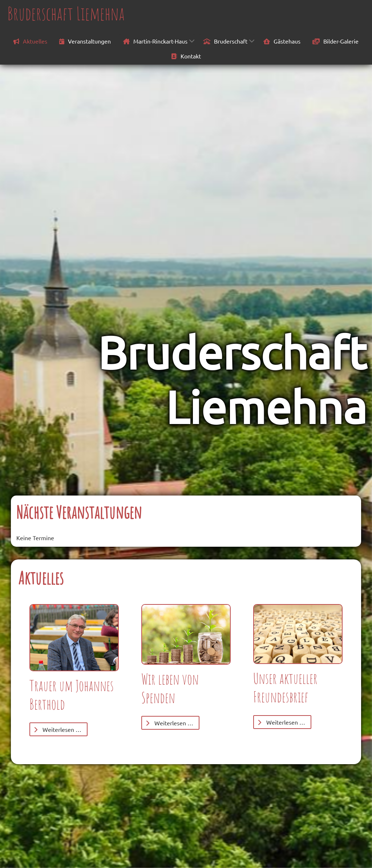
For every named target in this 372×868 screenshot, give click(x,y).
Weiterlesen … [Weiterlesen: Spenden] (169, 723)
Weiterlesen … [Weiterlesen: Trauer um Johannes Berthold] (58, 729)
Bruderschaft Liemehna (66, 13)
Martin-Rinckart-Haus (155, 41)
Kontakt (186, 56)
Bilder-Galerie (335, 41)
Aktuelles (30, 41)
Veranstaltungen (85, 41)
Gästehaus (282, 41)
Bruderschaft (225, 41)
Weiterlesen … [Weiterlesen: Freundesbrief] (281, 722)
